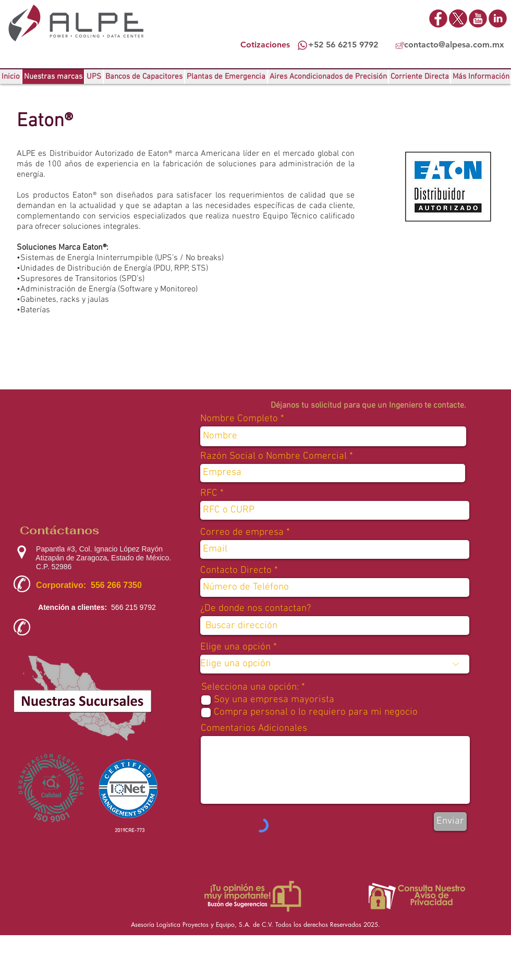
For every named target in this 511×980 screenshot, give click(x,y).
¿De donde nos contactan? (256, 609)
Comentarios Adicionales (254, 728)
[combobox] (335, 626)
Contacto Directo (236, 571)
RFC (209, 493)
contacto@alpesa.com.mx (454, 45)
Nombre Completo (239, 419)
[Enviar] (450, 822)
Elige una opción (235, 647)
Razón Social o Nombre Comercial (273, 456)
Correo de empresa (242, 532)
